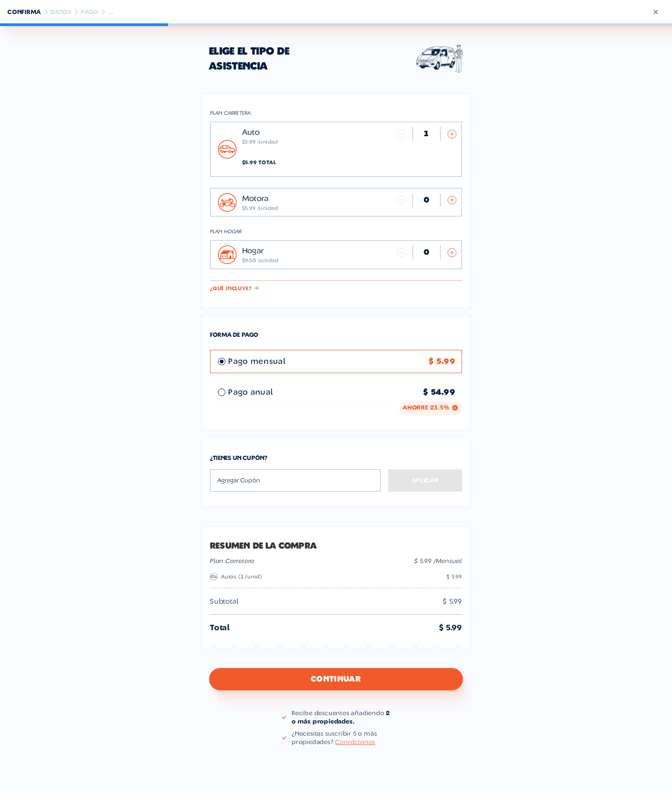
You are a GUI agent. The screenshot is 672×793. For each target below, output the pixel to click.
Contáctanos (355, 742)
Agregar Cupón (239, 480)
